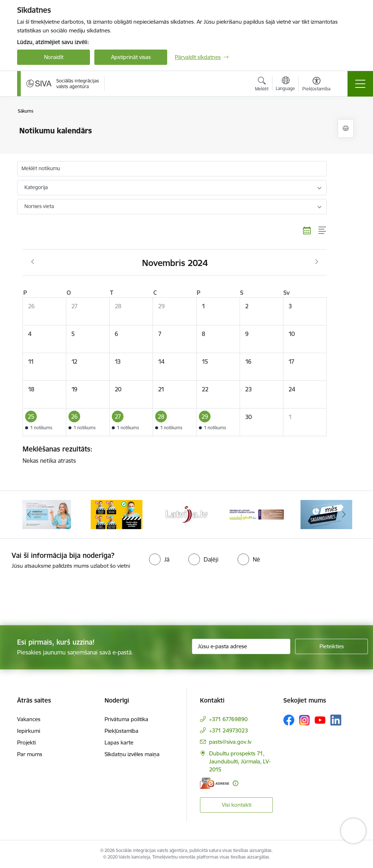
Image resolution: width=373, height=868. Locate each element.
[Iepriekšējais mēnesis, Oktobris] (33, 262)
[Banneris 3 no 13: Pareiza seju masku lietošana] (186, 514)
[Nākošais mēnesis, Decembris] (317, 262)
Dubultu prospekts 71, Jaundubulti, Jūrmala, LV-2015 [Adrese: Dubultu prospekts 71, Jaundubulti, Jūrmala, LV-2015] (240, 761)
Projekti (26, 742)
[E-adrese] (215, 783)
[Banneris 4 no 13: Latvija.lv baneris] (256, 514)
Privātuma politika (126, 719)
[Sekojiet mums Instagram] (305, 720)
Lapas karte (119, 742)
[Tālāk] (344, 515)
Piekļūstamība (121, 731)
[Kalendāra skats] (307, 231)
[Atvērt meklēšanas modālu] (262, 85)
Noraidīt (54, 57)
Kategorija (36, 187)
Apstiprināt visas (131, 57)
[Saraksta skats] (323, 231)
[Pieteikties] (331, 646)
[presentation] (61, 598)
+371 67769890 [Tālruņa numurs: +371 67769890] (228, 719)
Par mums (30, 754)
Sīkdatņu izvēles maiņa (132, 754)
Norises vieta (39, 206)
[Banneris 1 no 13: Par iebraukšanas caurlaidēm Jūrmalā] (47, 514)
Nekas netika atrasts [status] (172, 454)
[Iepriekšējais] (29, 515)
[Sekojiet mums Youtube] (320, 720)
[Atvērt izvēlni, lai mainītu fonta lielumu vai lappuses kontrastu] (316, 85)
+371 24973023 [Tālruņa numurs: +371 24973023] (229, 730)
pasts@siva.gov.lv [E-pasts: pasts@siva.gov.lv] (230, 742)
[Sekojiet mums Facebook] (289, 720)
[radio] (159, 559)
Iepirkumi (29, 731)
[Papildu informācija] (235, 783)
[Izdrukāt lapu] (346, 128)
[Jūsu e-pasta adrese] (241, 646)
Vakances (29, 719)
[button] (45, 422)
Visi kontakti (237, 805)
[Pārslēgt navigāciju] (360, 84)
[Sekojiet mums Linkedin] (336, 720)
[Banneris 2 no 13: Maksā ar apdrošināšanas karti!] (117, 514)
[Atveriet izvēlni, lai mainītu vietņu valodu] (285, 85)
